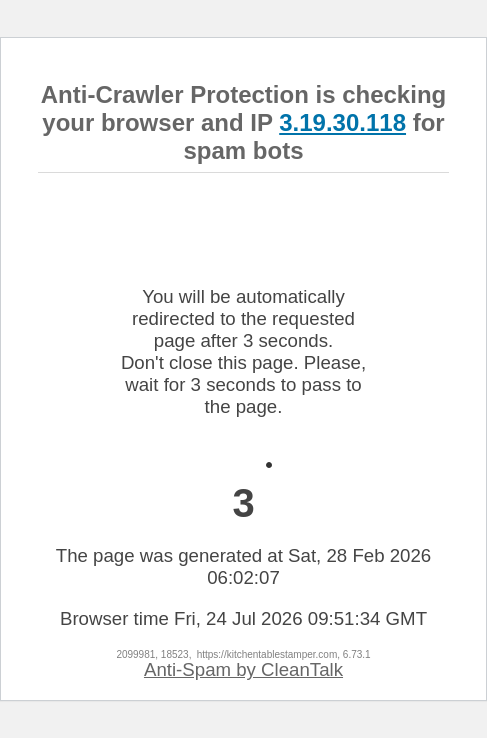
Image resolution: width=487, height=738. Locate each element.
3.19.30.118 (342, 122)
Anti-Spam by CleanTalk (243, 669)
